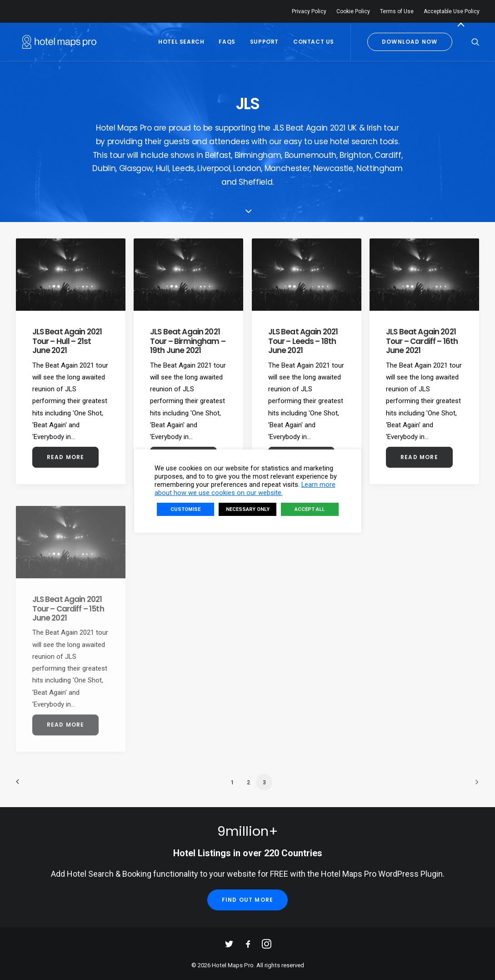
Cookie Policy (353, 11)
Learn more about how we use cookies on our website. (245, 489)
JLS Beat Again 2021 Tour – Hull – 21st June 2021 (67, 341)
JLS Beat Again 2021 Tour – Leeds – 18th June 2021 (303, 343)
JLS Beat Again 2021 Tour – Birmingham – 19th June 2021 (188, 341)
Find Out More (248, 900)
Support (264, 42)
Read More (66, 457)
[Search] (475, 42)
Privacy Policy (309, 11)
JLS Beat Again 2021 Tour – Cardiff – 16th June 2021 (422, 358)
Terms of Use (397, 11)
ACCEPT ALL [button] (310, 509)
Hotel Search (181, 42)
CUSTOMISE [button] (185, 509)
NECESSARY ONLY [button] (248, 509)
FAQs (227, 42)
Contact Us (314, 42)
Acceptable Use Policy (452, 11)
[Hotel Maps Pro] (53, 42)
